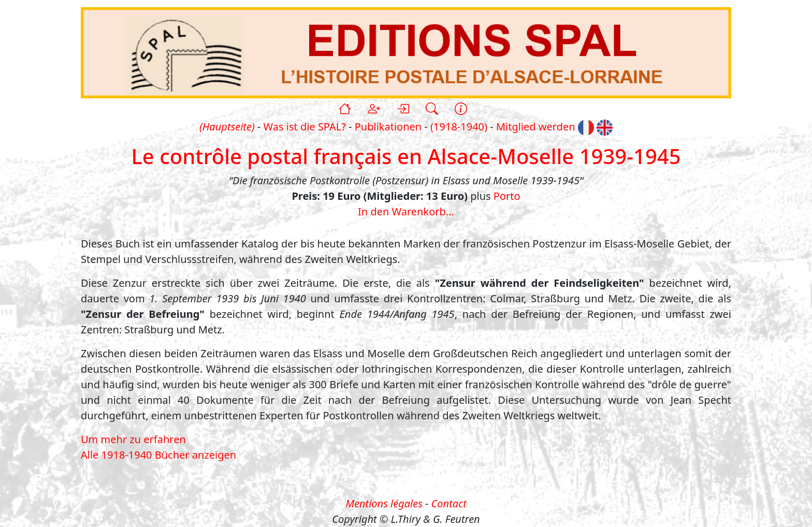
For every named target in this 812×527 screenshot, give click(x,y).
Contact (449, 503)
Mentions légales (384, 503)
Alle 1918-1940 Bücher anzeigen (158, 455)
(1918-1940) (459, 127)
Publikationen (388, 127)
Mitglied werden (536, 127)
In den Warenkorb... (406, 211)
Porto (507, 196)
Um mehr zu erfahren (133, 439)
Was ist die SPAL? (305, 127)
